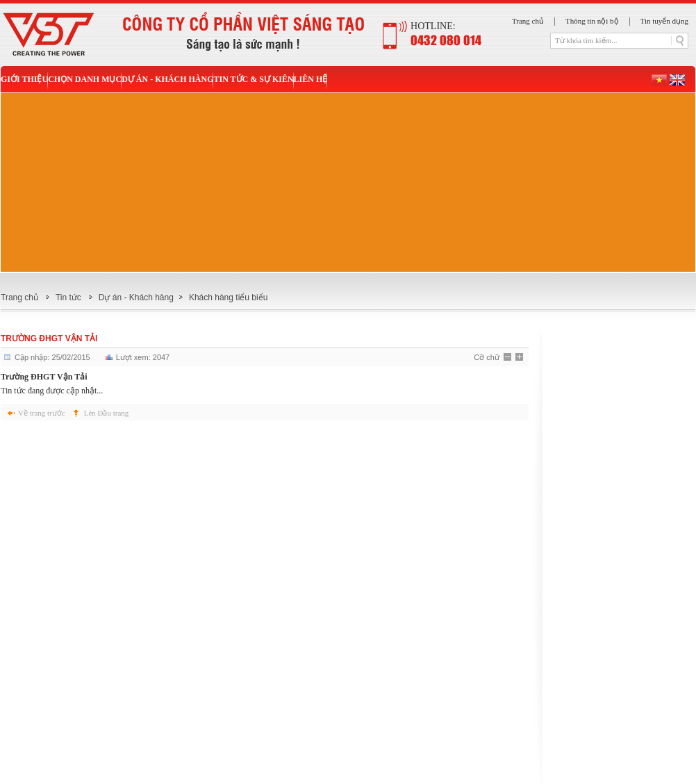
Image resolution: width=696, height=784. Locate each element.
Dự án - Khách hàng (167, 79)
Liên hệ (311, 79)
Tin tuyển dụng (664, 21)
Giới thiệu (24, 79)
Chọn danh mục (85, 79)
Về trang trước (42, 413)
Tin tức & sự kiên (253, 79)
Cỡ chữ (487, 357)
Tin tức (68, 297)
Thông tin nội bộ (592, 21)
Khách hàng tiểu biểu (228, 297)
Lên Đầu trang (107, 413)
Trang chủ (528, 21)
